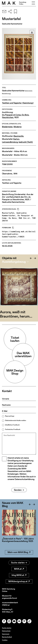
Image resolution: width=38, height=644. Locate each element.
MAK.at (19, 569)
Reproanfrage (10, 416)
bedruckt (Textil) (26, 142)
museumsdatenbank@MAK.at (10, 604)
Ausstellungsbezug (14, 262)
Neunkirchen (8, 117)
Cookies (5, 640)
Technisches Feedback (13, 429)
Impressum (6, 634)
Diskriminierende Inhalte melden (16, 420)
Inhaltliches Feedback (12, 425)
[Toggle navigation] (33, 3)
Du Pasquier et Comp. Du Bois (15, 115)
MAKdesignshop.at (19, 581)
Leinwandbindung (10, 142)
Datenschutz (6, 631)
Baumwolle (18, 136)
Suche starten (19, 563)
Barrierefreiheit (7, 637)
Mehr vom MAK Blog (19, 552)
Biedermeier (7, 127)
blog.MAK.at (19, 575)
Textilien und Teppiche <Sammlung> (18, 103)
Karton (16, 139)
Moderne (18, 127)
